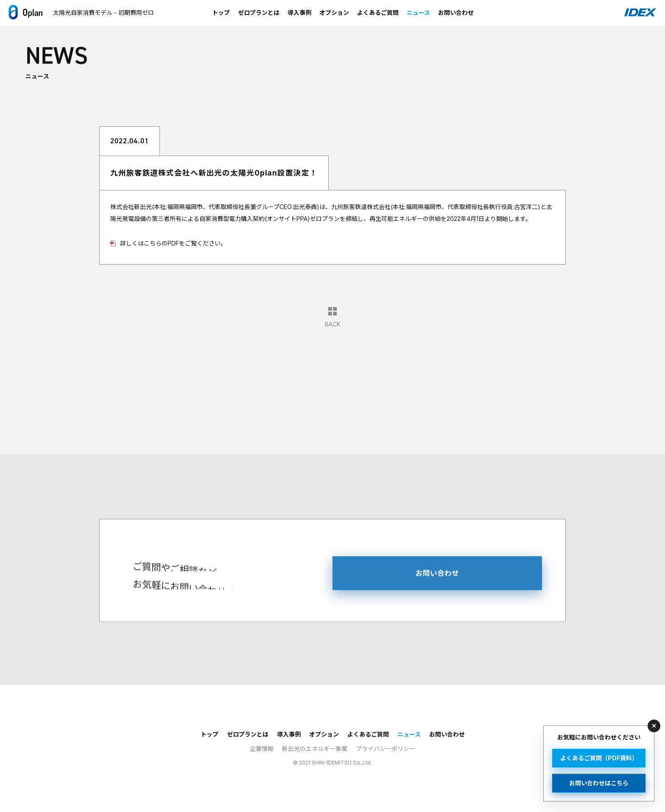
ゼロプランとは (259, 13)
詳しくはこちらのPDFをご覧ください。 (173, 243)
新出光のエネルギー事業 (315, 749)
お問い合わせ (456, 13)
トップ (221, 13)
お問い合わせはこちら (599, 783)
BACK (333, 317)
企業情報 (262, 749)
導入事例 (299, 13)
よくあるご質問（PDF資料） (599, 758)
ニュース (418, 13)
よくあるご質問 (378, 13)
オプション (334, 13)
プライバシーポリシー (386, 749)
